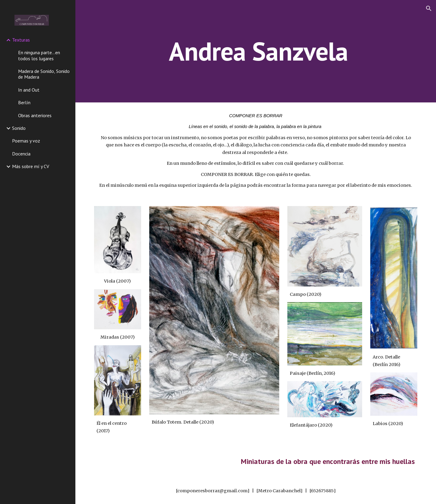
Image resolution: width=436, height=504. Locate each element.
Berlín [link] (24, 102)
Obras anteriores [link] (35, 115)
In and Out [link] (29, 90)
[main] (256, 51)
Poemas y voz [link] (26, 141)
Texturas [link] (21, 40)
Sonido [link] (19, 128)
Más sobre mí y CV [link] (31, 166)
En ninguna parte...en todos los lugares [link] (39, 55)
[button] (429, 8)
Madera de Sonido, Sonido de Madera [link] (44, 74)
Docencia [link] (21, 154)
